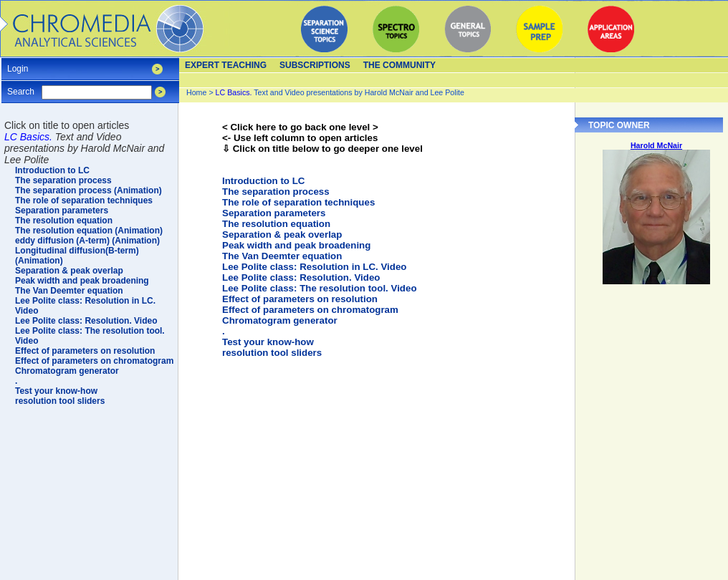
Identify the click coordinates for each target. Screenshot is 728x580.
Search (21, 87)
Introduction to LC (263, 181)
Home (196, 92)
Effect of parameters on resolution (300, 299)
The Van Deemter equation (282, 256)
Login (18, 64)
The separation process (276, 192)
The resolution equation (276, 224)
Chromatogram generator (280, 320)
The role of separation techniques (298, 202)
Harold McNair (656, 145)
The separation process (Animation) (88, 190)
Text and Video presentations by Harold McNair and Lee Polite (340, 92)
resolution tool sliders (272, 353)
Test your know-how (268, 342)
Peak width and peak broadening (296, 245)
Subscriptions (315, 65)
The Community (399, 65)
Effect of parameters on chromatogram (310, 310)
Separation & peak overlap (282, 235)
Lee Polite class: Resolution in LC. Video (314, 267)
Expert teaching (226, 65)
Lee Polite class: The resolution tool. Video (320, 288)
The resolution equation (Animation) (89, 231)
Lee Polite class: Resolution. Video (301, 277)
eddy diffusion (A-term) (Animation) (87, 241)
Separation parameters (274, 213)
